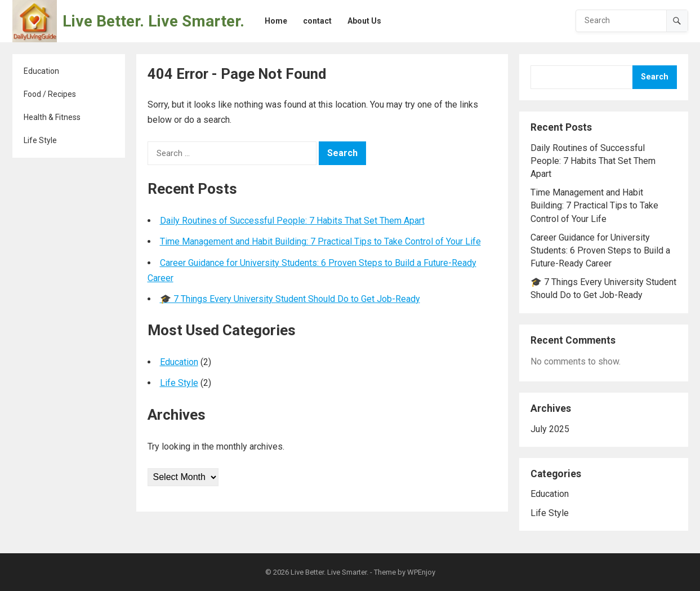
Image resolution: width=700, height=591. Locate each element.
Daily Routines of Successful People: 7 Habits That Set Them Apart (292, 221)
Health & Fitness (52, 117)
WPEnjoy (421, 572)
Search (655, 77)
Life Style (40, 140)
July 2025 (550, 429)
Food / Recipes (50, 94)
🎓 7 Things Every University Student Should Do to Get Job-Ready (290, 299)
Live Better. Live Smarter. (153, 21)
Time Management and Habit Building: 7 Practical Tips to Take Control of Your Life (320, 241)
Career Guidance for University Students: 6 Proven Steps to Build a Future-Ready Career (600, 250)
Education (41, 71)
